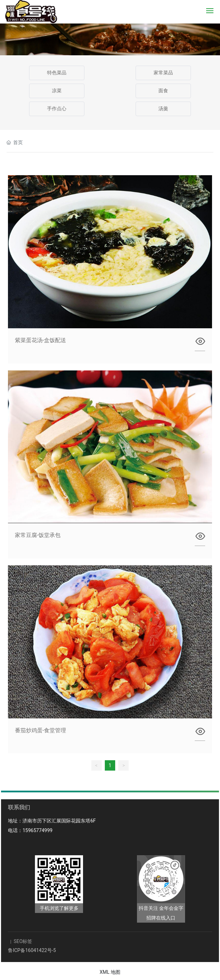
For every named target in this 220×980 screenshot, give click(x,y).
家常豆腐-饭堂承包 (38, 535)
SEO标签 (22, 941)
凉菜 (57, 91)
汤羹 (163, 109)
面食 (163, 91)
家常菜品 (163, 73)
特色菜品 (57, 73)
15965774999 (38, 830)
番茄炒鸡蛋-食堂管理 (40, 730)
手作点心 (57, 109)
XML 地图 (110, 972)
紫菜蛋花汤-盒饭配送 (40, 340)
